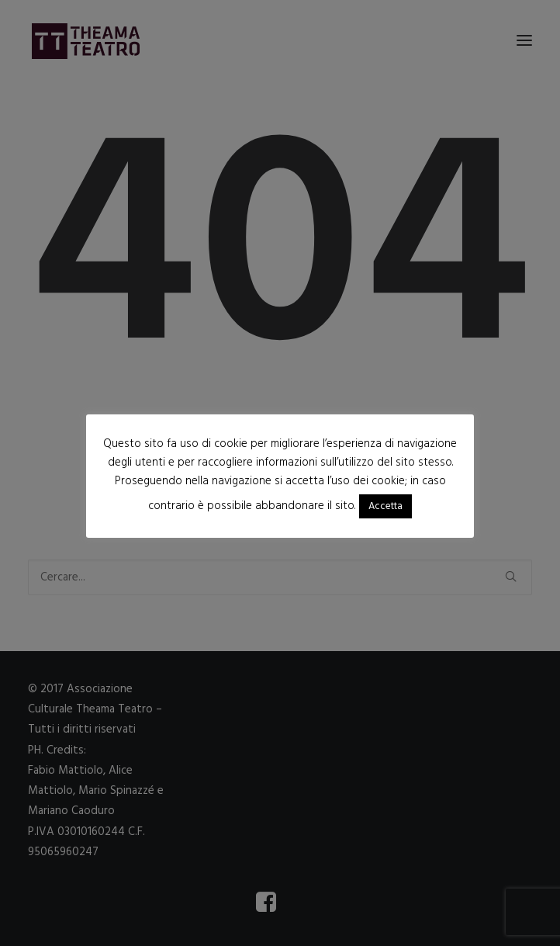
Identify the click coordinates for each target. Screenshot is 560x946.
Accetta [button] (385, 506)
